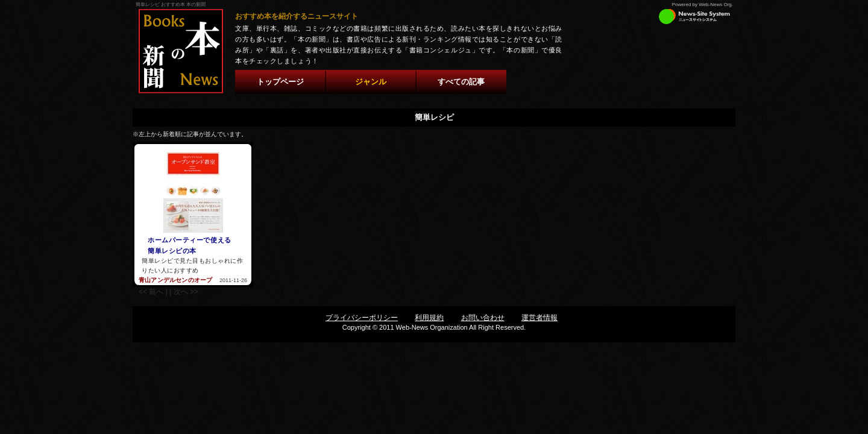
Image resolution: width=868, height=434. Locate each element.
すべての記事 (461, 82)
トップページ (280, 82)
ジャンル (371, 82)
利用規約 (429, 318)
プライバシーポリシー (362, 318)
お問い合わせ (483, 318)
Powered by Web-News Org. (703, 5)
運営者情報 (539, 318)
